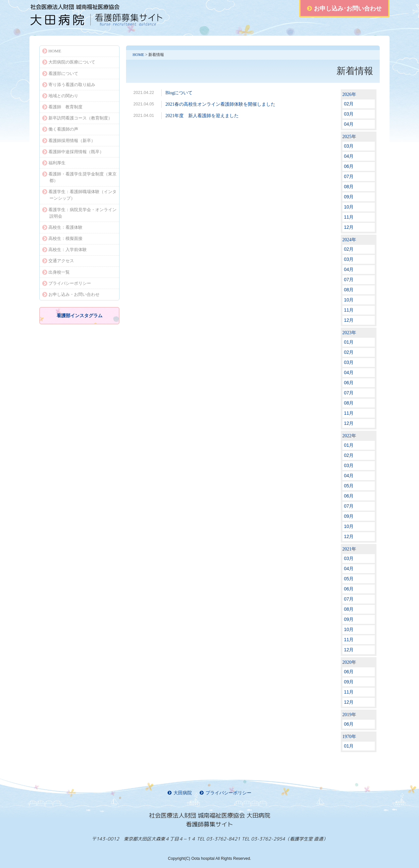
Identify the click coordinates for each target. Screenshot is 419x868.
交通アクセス (58, 261)
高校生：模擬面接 (62, 238)
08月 (349, 187)
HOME (138, 55)
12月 (349, 227)
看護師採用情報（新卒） (69, 141)
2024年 (349, 240)
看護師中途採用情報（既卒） (73, 152)
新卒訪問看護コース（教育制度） (77, 118)
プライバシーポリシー (67, 283)
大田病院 (180, 793)
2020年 (349, 662)
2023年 (349, 333)
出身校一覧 (56, 272)
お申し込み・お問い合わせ (71, 294)
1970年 (349, 737)
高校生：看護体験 (62, 227)
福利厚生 (54, 163)
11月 (349, 217)
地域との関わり (60, 96)
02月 (349, 104)
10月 (349, 207)
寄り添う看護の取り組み (69, 85)
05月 (349, 486)
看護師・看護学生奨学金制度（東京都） (79, 177)
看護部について (60, 73)
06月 (349, 166)
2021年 (349, 549)
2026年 (349, 94)
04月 (349, 124)
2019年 (349, 715)
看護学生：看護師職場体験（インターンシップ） (79, 195)
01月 (349, 342)
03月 (349, 114)
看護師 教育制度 (62, 107)
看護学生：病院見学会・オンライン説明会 (79, 213)
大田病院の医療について (69, 62)
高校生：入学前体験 (64, 250)
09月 (349, 197)
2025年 (349, 137)
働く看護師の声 (60, 129)
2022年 (349, 436)
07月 (349, 176)
